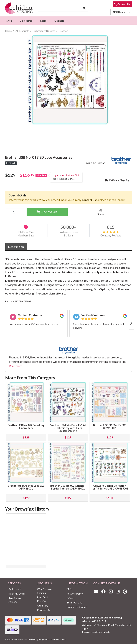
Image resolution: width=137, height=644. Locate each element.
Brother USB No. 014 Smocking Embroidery (26, 427)
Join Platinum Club (70, 175)
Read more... (16, 366)
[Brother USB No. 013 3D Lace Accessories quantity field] (15, 212)
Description (16, 247)
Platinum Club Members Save (26, 234)
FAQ (69, 589)
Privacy (71, 598)
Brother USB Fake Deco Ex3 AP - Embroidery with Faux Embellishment (68, 428)
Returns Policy (75, 594)
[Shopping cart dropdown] (129, 12)
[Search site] (84, 8)
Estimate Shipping (117, 180)
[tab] (16, 247)
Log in (56, 175)
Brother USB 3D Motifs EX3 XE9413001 (110, 427)
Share (101, 212)
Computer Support (77, 607)
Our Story (43, 606)
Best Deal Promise (43, 599)
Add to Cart (47, 212)
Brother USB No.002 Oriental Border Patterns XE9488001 (68, 487)
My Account (15, 589)
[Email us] (97, 591)
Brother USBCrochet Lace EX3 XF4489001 (26, 487)
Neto (108, 632)
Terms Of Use (74, 602)
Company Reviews (111, 234)
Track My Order (17, 594)
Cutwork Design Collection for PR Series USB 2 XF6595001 (110, 487)
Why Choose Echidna (44, 591)
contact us (89, 200)
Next (131, 323)
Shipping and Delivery (15, 600)
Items (119, 12)
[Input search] (59, 8)
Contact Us (122, 4)
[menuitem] (9, 21)
